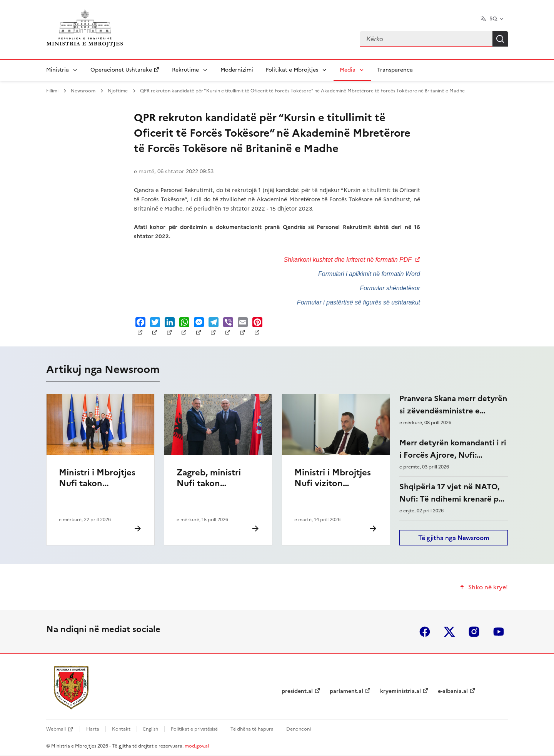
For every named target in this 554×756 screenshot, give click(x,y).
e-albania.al (453, 691)
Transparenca (395, 70)
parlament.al (346, 691)
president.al (297, 691)
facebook (425, 632)
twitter (449, 632)
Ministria (58, 70)
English (151, 729)
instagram (474, 632)
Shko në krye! (488, 587)
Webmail (56, 729)
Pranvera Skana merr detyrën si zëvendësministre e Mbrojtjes (453, 411)
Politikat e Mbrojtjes (292, 70)
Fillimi (52, 91)
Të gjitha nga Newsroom (454, 538)
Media (348, 70)
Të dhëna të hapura (252, 729)
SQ (493, 19)
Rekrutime (185, 70)
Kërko (500, 39)
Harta (93, 729)
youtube (499, 632)
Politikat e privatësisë (194, 729)
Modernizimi (237, 70)
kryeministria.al (400, 691)
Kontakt (121, 729)
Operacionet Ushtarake (121, 70)
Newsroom (83, 91)
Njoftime (118, 91)
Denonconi (299, 729)
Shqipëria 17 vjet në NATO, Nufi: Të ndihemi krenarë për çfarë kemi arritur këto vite (453, 499)
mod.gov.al (197, 746)
